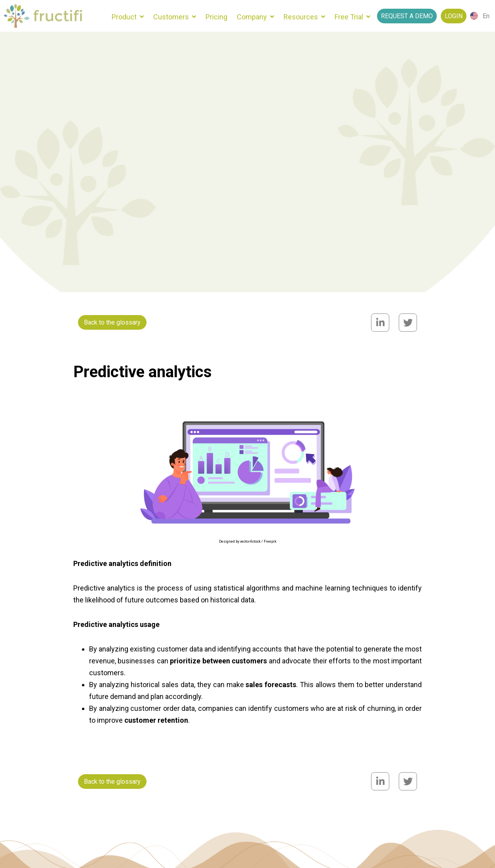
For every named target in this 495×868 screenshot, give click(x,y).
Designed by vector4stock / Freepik (248, 541)
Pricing (216, 17)
